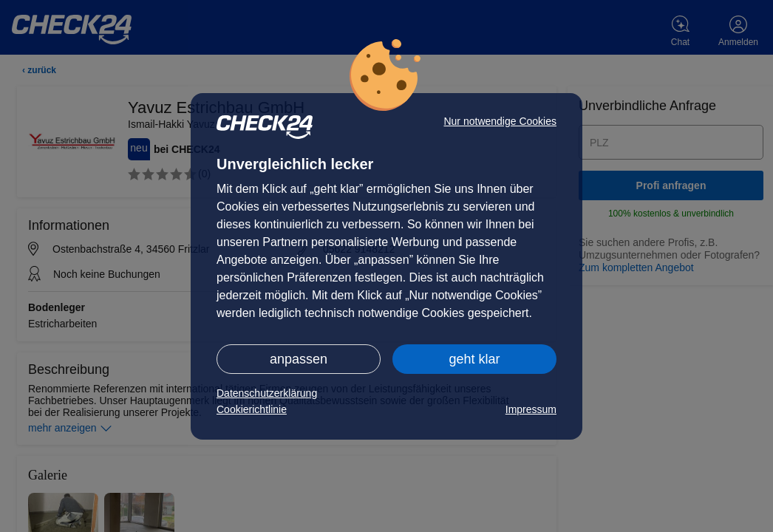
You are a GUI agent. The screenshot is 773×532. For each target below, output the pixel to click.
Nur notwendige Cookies (500, 121)
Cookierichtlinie (252, 409)
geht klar (474, 359)
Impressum (531, 409)
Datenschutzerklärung (267, 393)
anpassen (299, 359)
